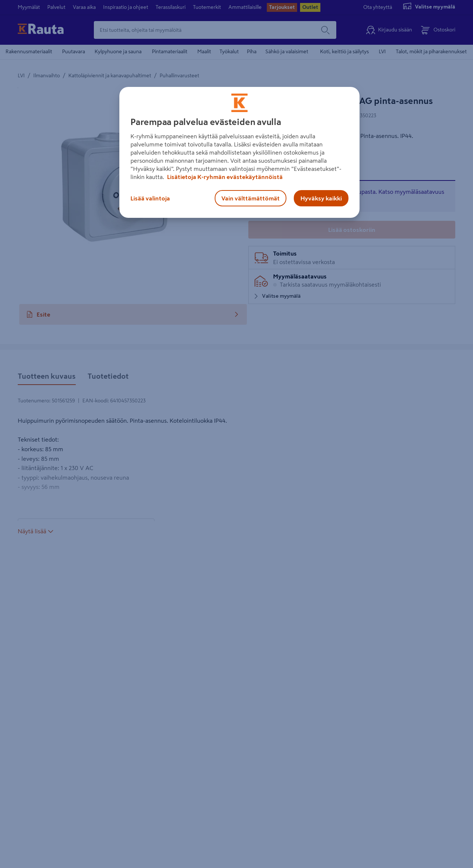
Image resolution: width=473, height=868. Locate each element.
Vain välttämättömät (251, 198)
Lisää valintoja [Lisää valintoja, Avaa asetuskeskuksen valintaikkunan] (150, 198)
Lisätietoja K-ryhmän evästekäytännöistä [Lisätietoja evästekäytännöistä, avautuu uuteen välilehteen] (224, 177)
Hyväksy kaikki (321, 198)
